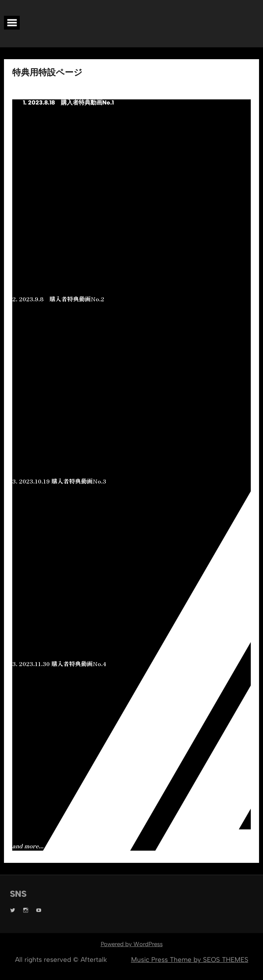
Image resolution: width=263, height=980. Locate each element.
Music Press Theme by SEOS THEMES (190, 959)
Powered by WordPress (132, 944)
